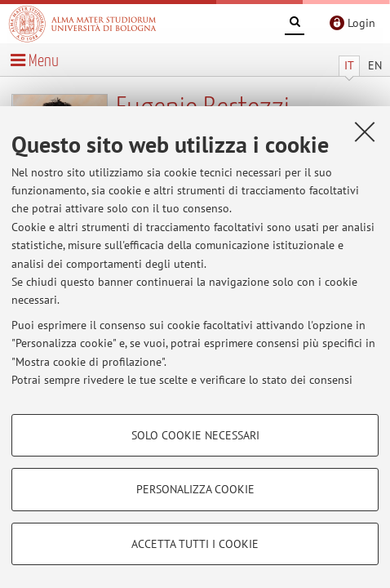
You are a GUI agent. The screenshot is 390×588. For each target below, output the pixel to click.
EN (375, 65)
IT (349, 65)
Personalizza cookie (195, 489)
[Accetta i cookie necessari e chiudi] (365, 131)
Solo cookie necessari (195, 435)
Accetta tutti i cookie (195, 544)
